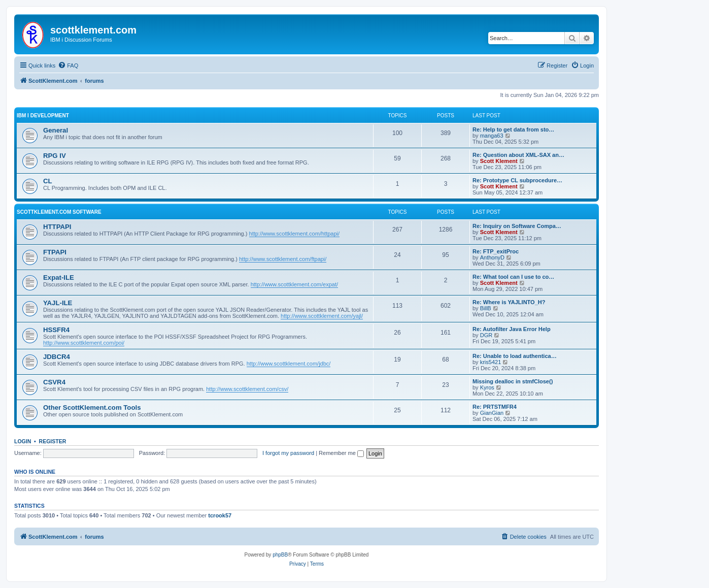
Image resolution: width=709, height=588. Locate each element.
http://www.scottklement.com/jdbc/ (289, 364)
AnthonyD (492, 257)
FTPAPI (55, 252)
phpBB (280, 555)
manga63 (492, 136)
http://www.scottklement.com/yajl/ (322, 316)
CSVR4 (54, 382)
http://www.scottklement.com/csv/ (247, 389)
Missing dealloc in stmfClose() (513, 381)
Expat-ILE (59, 277)
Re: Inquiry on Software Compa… (517, 226)
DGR (486, 335)
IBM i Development (43, 116)
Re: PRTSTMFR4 (495, 407)
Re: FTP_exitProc (496, 251)
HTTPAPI (57, 227)
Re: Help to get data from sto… (513, 129)
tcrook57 (220, 515)
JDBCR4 (57, 357)
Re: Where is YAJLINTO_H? (509, 302)
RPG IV (55, 156)
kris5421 (491, 362)
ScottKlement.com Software (59, 212)
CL (48, 181)
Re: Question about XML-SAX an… (518, 155)
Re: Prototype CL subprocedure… (517, 180)
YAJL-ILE (58, 303)
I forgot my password (288, 453)
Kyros (487, 387)
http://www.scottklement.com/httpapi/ (295, 234)
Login (23, 441)
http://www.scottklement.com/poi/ (84, 343)
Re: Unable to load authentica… (515, 356)
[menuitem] (68, 66)
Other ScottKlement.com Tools (92, 407)
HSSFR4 (56, 330)
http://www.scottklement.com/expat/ (294, 284)
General (56, 130)
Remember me (341, 453)
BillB (486, 308)
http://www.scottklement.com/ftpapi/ (283, 259)
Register (53, 441)
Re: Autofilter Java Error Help (512, 329)
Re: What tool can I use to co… (513, 277)
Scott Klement (499, 161)
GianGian (492, 413)
